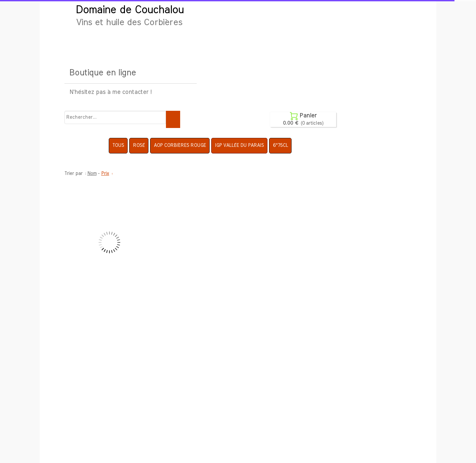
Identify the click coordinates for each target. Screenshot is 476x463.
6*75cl (280, 146)
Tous (118, 146)
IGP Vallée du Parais (239, 146)
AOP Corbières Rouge (180, 146)
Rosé (139, 146)
